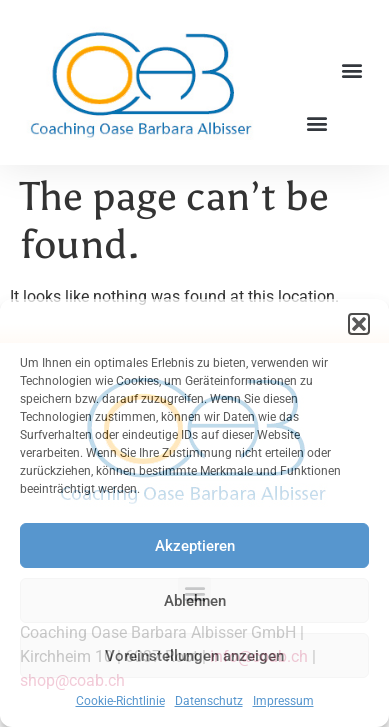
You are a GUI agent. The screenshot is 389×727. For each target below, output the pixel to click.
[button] (359, 324)
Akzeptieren (195, 546)
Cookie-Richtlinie (120, 701)
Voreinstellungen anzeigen (194, 656)
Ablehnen (195, 601)
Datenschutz (209, 701)
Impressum (283, 701)
